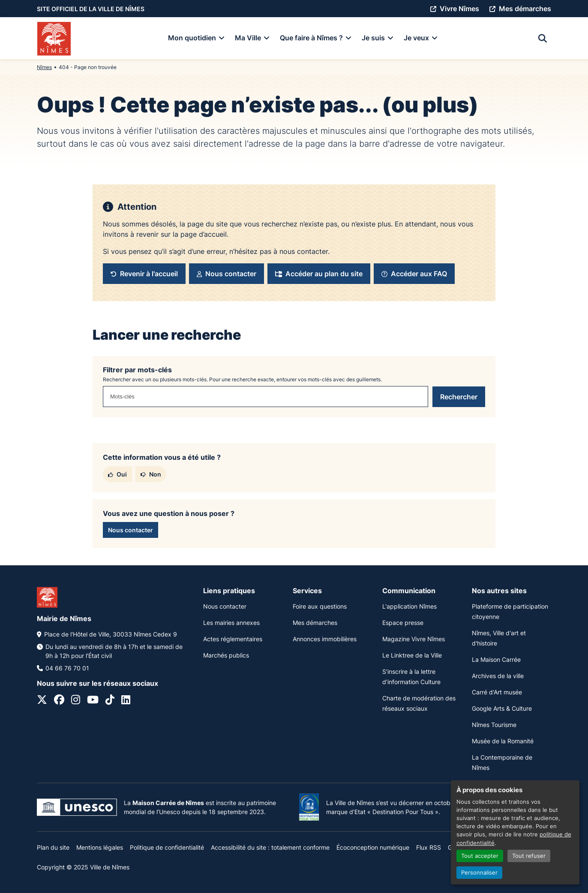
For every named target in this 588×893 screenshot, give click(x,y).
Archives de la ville (498, 676)
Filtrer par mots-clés (137, 370)
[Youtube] (93, 701)
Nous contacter (225, 606)
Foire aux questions (320, 606)
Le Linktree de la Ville (412, 655)
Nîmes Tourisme (494, 725)
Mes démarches (315, 623)
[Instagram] (76, 701)
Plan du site (53, 847)
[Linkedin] (126, 701)
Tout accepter (480, 856)
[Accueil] (54, 39)
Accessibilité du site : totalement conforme (270, 847)
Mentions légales (100, 847)
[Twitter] (42, 701)
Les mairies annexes (231, 623)
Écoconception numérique (373, 847)
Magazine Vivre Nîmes (414, 639)
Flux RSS (429, 847)
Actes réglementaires (233, 639)
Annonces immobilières (325, 639)
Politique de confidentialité (167, 847)
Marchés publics (226, 655)
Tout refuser (529, 856)
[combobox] (265, 397)
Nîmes (44, 67)
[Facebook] (59, 701)
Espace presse (403, 623)
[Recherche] (543, 39)
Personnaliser (479, 873)
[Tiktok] (110, 701)
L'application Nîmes (409, 606)
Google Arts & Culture (502, 708)
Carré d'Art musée (497, 692)
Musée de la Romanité (503, 741)
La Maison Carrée (496, 659)
